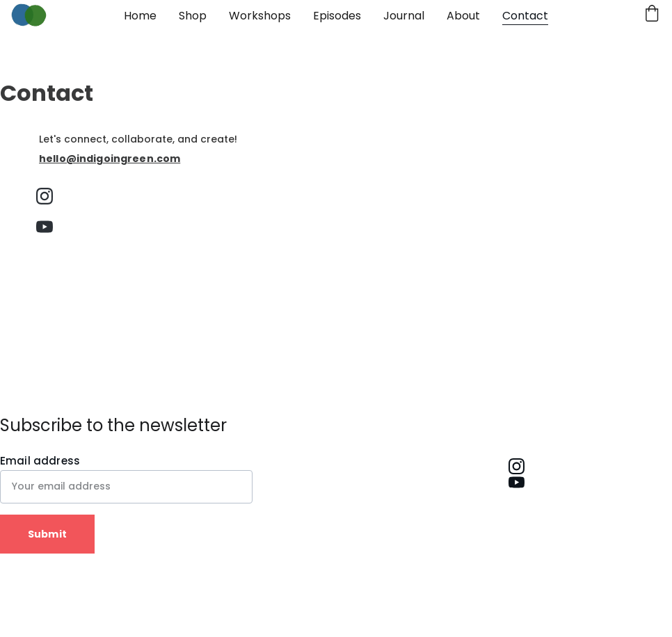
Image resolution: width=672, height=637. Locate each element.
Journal (404, 16)
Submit (47, 534)
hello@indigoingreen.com (110, 159)
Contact (525, 16)
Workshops (260, 16)
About (463, 16)
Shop (193, 16)
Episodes (337, 16)
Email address (40, 461)
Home (140, 16)
